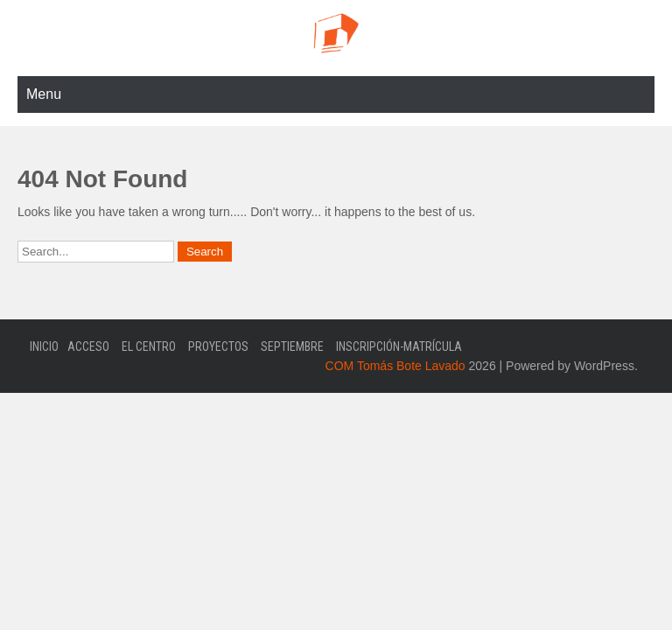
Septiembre (292, 346)
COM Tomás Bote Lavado (395, 366)
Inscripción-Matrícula (399, 346)
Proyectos (218, 346)
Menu (44, 94)
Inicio (44, 346)
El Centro (149, 346)
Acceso (88, 346)
